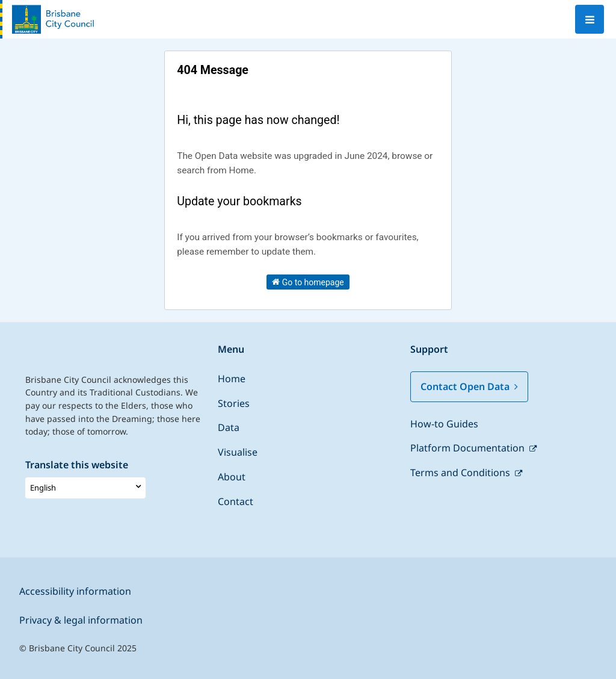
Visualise (238, 452)
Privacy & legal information (81, 620)
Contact (236, 501)
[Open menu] (590, 19)
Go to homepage (308, 282)
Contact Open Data (469, 386)
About (232, 477)
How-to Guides (444, 424)
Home (232, 379)
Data (229, 427)
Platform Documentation (469, 448)
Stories (234, 403)
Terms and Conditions (461, 473)
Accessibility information (75, 591)
